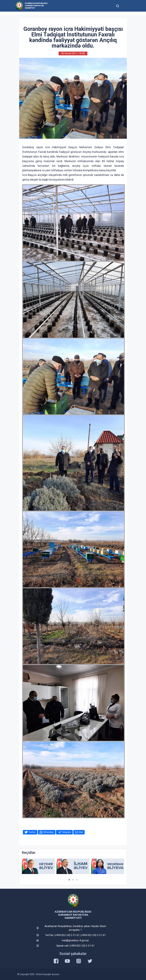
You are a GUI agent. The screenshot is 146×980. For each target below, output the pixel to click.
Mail (81, 832)
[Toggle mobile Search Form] (118, 5)
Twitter (32, 832)
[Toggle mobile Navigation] (125, 6)
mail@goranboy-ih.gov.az (75, 940)
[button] (69, 880)
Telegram (66, 832)
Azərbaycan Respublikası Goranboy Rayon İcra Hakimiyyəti (36, 6)
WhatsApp (49, 832)
